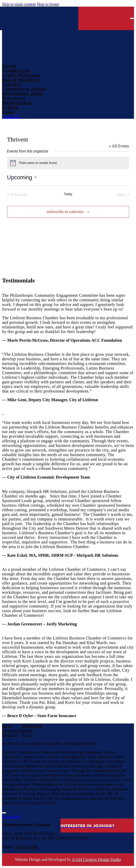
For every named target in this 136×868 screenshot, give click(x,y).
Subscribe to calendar (65, 212)
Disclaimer (11, 816)
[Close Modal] (4, 813)
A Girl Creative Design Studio (97, 859)
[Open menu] (132, 18)
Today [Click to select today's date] (68, 194)
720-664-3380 (26, 847)
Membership (32, 726)
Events (27, 730)
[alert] (68, 163)
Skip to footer (48, 4)
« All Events (119, 146)
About (7, 726)
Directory (10, 735)
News (26, 735)
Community (12, 730)
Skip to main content (19, 4)
